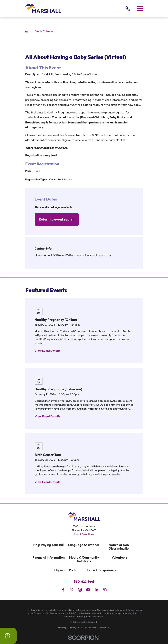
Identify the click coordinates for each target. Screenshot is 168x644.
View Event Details (47, 351)
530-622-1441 (84, 582)
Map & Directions (84, 534)
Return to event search (57, 219)
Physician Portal (66, 570)
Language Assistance (84, 545)
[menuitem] (62, 628)
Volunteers (120, 557)
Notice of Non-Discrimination (120, 547)
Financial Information (49, 557)
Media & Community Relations (84, 559)
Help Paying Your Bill (48, 545)
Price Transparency (102, 570)
